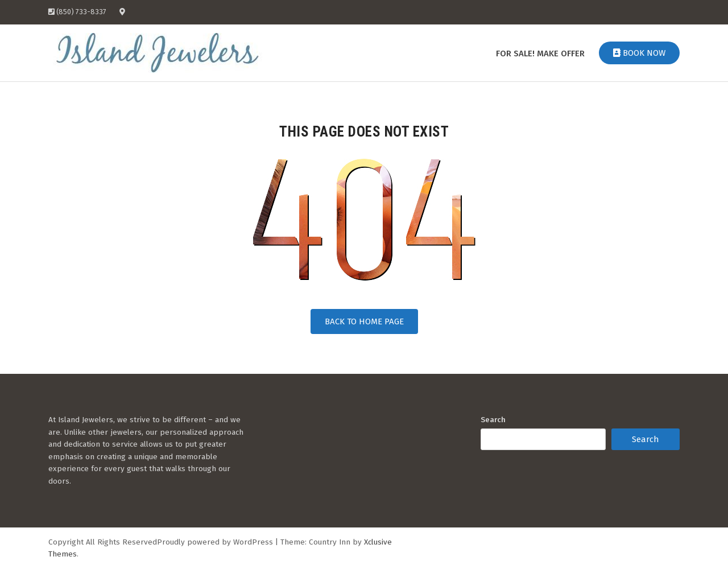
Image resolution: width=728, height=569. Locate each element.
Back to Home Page (364, 321)
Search (493, 420)
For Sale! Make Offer (540, 53)
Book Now (639, 53)
